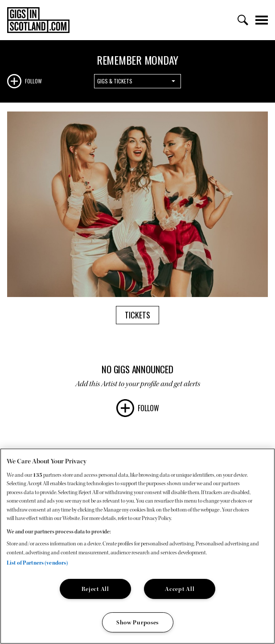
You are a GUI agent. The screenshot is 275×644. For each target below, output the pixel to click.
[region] (137, 546)
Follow (33, 81)
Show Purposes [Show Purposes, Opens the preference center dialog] (137, 622)
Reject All (95, 589)
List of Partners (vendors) (37, 563)
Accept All (180, 589)
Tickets (137, 315)
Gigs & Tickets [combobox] (115, 81)
